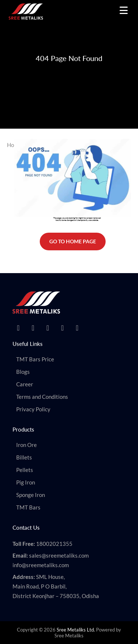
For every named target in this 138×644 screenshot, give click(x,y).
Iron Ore (26, 445)
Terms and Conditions (42, 397)
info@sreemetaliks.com (41, 565)
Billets (24, 457)
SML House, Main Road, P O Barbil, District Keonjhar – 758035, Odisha (56, 586)
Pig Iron (26, 482)
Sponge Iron (31, 495)
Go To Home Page (73, 241)
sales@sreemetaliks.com (59, 555)
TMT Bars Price (35, 359)
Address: (24, 577)
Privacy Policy (33, 409)
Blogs (23, 372)
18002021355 (54, 544)
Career (25, 384)
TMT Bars (28, 507)
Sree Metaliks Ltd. (76, 630)
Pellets (25, 470)
